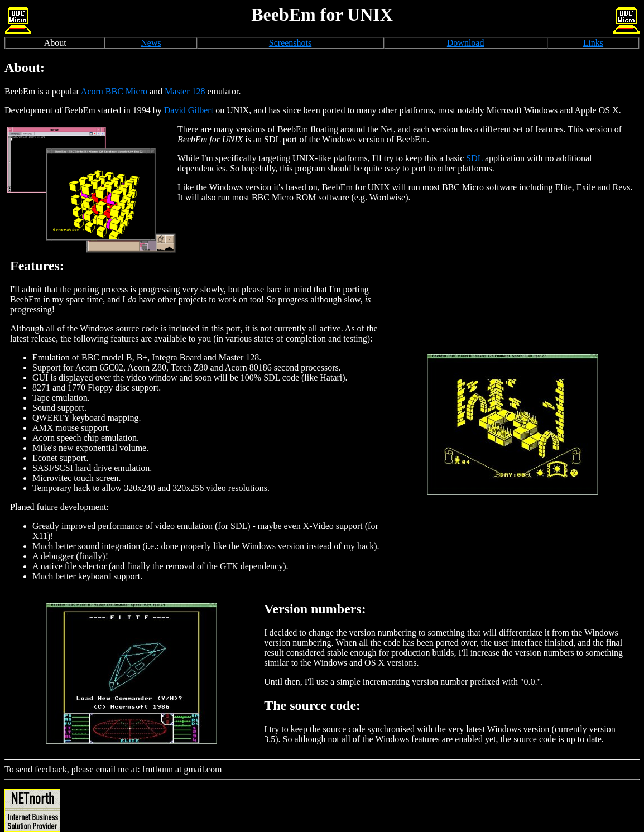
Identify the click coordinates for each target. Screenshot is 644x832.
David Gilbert (189, 110)
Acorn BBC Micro (114, 91)
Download (466, 43)
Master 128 (185, 91)
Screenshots (290, 43)
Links (593, 43)
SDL (474, 158)
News (151, 43)
